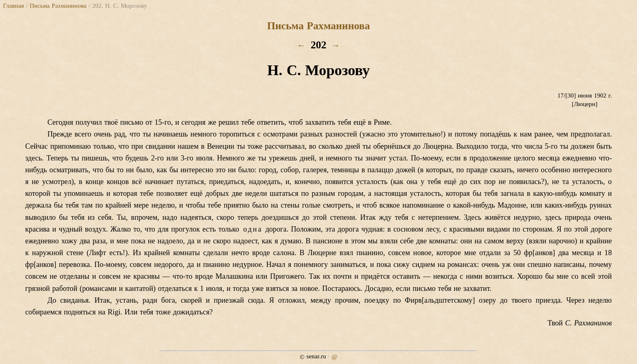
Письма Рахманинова (58, 5)
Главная (13, 5)
